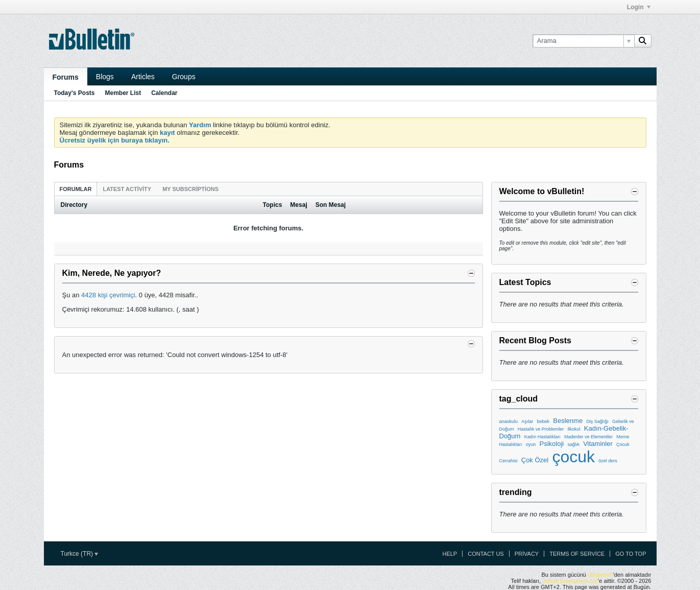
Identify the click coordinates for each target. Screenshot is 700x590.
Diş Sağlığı (597, 421)
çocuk (573, 457)
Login (639, 7)
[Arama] (583, 41)
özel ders (608, 461)
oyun (531, 444)
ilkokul (574, 429)
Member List (123, 93)
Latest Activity (127, 189)
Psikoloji (552, 444)
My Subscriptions (190, 189)
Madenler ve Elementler (588, 437)
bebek (544, 421)
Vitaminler (598, 444)
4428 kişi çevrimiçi (108, 295)
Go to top (631, 554)
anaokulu (509, 421)
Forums (66, 77)
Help (450, 554)
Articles (143, 77)
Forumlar (76, 189)
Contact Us (486, 554)
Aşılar (527, 421)
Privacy (527, 554)
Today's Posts (75, 93)
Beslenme (568, 421)
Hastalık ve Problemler (541, 429)
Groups (184, 77)
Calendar (164, 93)
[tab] (76, 189)
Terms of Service (577, 554)
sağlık (573, 444)
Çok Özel (535, 460)
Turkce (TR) (80, 554)
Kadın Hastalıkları (542, 437)
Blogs (105, 77)
